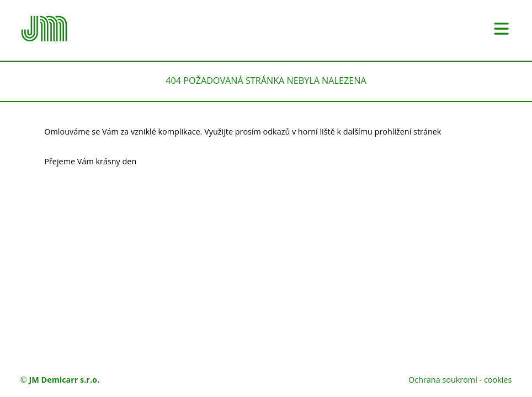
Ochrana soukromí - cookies (460, 380)
